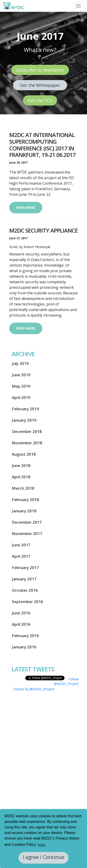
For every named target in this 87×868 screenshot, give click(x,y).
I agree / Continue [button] (44, 857)
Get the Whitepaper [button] (40, 85)
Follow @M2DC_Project (66, 681)
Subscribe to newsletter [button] (40, 70)
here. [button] (42, 845)
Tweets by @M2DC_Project (34, 689)
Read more (26, 207)
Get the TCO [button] (40, 100)
